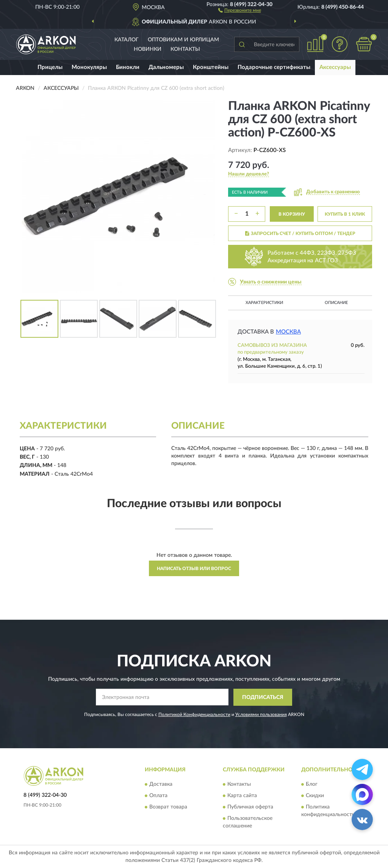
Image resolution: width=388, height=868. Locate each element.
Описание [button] (336, 303)
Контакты (185, 49)
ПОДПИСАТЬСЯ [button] (263, 697)
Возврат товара (168, 807)
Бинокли (128, 67)
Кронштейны (211, 67)
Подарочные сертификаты (274, 67)
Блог (312, 785)
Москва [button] (288, 332)
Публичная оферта (250, 807)
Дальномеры (166, 67)
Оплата (158, 796)
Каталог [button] (127, 40)
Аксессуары (335, 67)
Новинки (148, 49)
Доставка (161, 785)
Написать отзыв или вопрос (194, 569)
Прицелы (50, 67)
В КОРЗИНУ (292, 214)
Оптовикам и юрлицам (183, 40)
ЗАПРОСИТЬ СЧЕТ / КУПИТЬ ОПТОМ (300, 233)
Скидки (315, 796)
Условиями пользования (261, 714)
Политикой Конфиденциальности (194, 714)
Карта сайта (242, 796)
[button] (240, 10)
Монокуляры (89, 67)
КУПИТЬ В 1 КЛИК (345, 214)
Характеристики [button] (264, 303)
